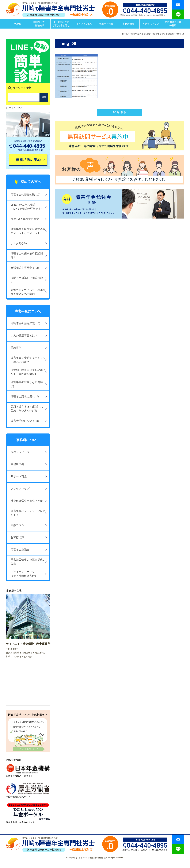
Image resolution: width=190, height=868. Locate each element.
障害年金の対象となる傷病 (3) (27, 384)
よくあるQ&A (19, 243)
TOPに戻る (120, 112)
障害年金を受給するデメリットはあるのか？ (28, 360)
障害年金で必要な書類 (164, 34)
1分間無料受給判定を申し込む (62, 24)
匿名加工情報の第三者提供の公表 (28, 562)
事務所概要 (128, 24)
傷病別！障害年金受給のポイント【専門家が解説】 (28, 372)
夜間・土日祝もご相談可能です (28, 280)
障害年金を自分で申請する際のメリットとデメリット (28, 231)
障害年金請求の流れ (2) (25, 396)
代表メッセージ (20, 452)
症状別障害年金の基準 (173, 24)
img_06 (181, 34)
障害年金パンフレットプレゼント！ (28, 513)
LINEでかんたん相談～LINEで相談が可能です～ (27, 207)
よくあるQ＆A (84, 24)
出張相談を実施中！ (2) (25, 268)
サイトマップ (16, 108)
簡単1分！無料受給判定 (25, 219)
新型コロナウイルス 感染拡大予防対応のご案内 (28, 292)
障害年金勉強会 (20, 550)
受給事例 (16, 348)
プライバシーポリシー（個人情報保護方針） (24, 574)
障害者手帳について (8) (25, 421)
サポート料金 (106, 24)
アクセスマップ (151, 24)
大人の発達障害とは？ (24, 336)
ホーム (125, 34)
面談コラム (17, 525)
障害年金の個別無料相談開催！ (27, 255)
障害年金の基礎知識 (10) (25, 195)
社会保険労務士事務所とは (27, 501)
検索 (44, 97)
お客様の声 (17, 537)
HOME (17, 24)
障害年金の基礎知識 (39, 24)
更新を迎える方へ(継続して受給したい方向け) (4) (27, 409)
